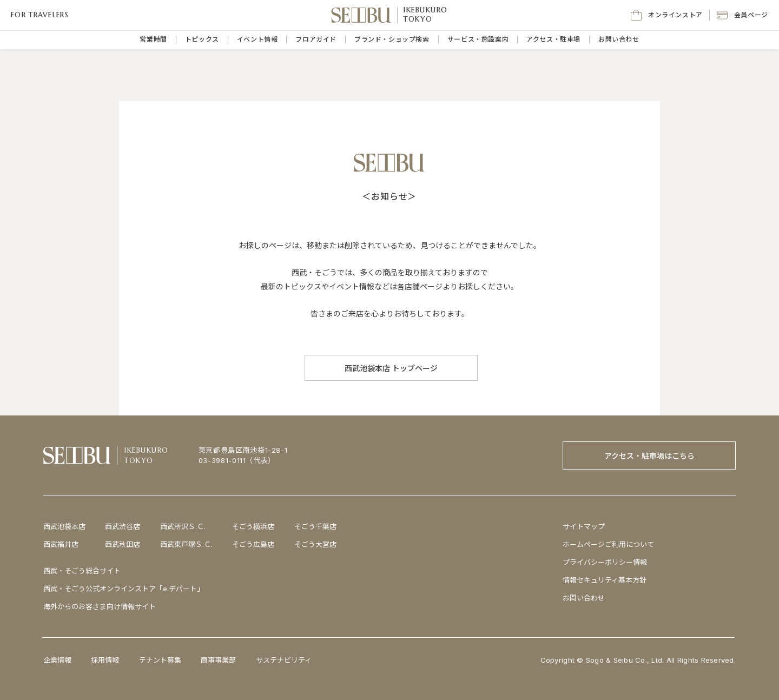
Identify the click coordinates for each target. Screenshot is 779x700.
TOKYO (418, 19)
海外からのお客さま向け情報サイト (100, 606)
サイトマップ (584, 526)
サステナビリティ (284, 660)
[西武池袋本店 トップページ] (391, 368)
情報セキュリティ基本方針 (605, 580)
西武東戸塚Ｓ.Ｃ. (186, 544)
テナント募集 (160, 660)
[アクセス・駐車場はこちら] (649, 455)
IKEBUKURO (426, 10)
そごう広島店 (253, 544)
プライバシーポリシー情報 (605, 562)
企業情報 (57, 660)
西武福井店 (61, 544)
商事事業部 (218, 660)
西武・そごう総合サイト (82, 571)
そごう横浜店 (253, 526)
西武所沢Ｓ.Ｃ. (183, 526)
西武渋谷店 (123, 526)
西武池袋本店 (64, 526)
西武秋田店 (123, 544)
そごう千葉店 (315, 526)
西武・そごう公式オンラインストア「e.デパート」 (124, 589)
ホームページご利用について (608, 544)
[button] (742, 15)
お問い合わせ (584, 598)
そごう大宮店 (315, 544)
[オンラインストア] (667, 15)
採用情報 (105, 660)
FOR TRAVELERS (40, 15)
